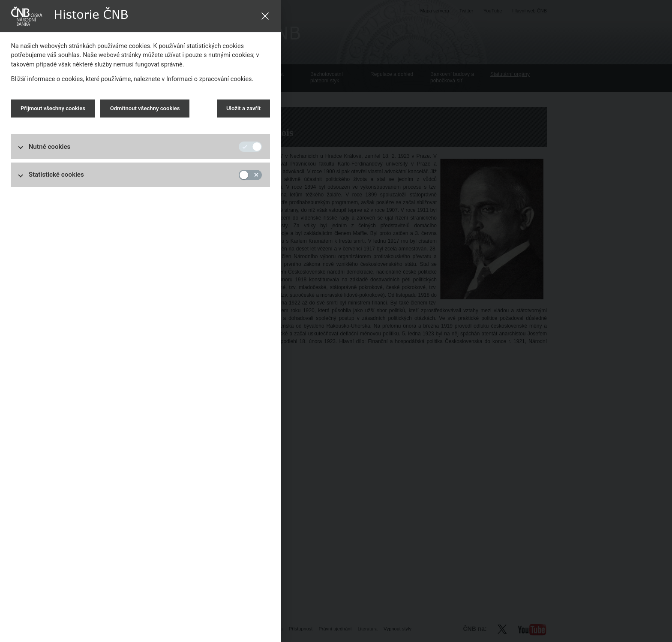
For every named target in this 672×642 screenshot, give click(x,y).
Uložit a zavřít (243, 108)
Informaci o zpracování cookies (209, 79)
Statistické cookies (56, 175)
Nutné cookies (50, 147)
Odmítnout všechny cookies (145, 108)
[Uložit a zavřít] (265, 16)
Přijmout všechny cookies (53, 108)
